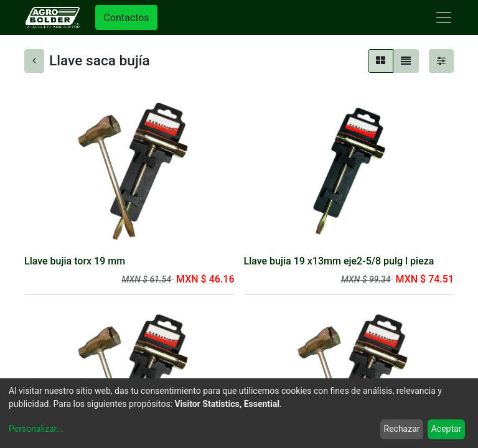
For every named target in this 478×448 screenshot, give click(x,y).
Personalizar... (36, 429)
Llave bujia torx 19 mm (75, 261)
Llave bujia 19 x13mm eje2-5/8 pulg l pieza (339, 261)
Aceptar (447, 429)
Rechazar (402, 429)
